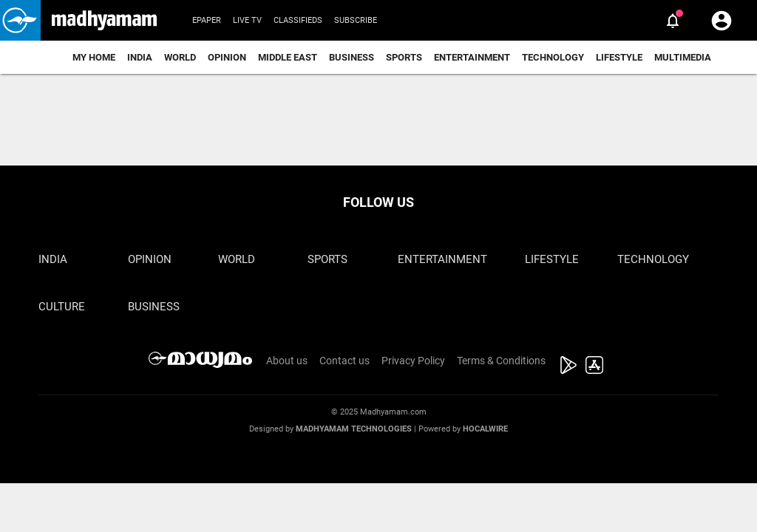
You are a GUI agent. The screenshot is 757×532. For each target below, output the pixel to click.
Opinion (227, 57)
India (140, 57)
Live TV (247, 20)
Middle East (288, 57)
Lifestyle (619, 57)
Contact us (344, 361)
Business (352, 57)
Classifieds (298, 20)
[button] (20, 20)
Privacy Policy (413, 361)
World (180, 57)
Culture (62, 307)
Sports (404, 57)
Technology (553, 57)
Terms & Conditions (501, 361)
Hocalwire (485, 429)
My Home (94, 57)
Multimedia (683, 57)
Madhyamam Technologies (354, 429)
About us (287, 361)
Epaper (207, 20)
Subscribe (356, 20)
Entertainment (472, 57)
